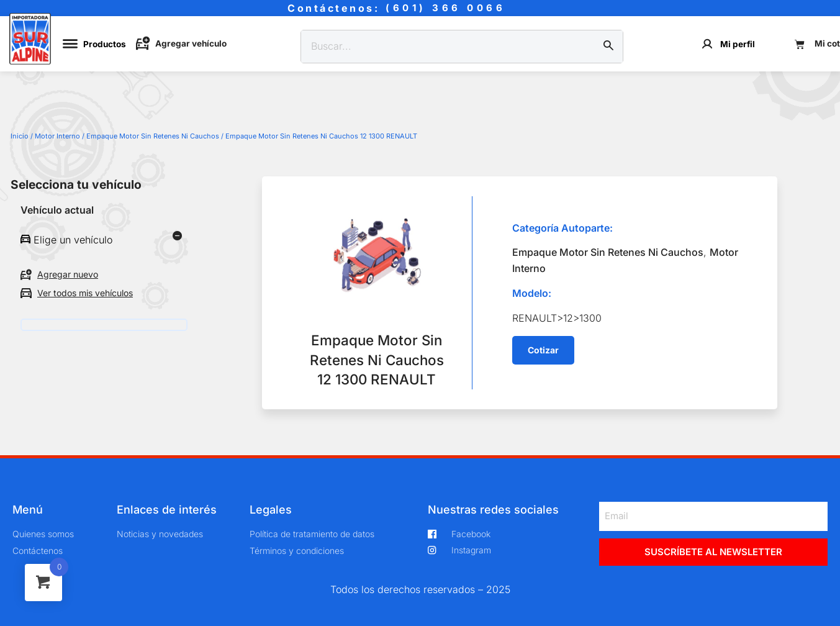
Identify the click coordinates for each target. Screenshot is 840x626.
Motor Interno (57, 136)
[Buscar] (608, 47)
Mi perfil (738, 44)
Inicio (20, 136)
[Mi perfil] (707, 44)
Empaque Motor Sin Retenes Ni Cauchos (153, 136)
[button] (543, 350)
